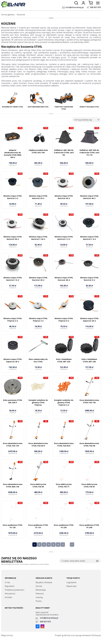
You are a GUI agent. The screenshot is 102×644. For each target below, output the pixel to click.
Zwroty (39, 586)
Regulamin (10, 586)
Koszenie (21, 15)
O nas (7, 582)
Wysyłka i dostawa (44, 582)
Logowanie (71, 582)
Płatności (40, 594)
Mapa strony (7, 635)
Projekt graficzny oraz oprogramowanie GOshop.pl (78, 635)
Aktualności (10, 594)
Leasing (39, 597)
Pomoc (39, 601)
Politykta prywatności (14, 590)
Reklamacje (41, 590)
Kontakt (8, 597)
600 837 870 (95, 7)
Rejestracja (71, 586)
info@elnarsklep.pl (75, 7)
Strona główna (8, 15)
